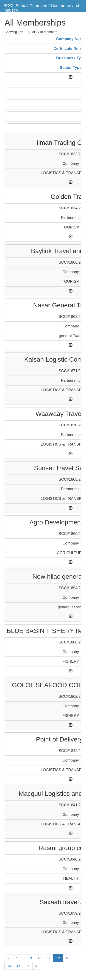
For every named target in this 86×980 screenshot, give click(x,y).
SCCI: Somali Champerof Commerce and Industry (41, 7)
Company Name (71, 39)
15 (19, 966)
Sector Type (71, 68)
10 (39, 958)
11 (49, 958)
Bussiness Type (71, 58)
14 (9, 966)
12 (58, 958)
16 (28, 966)
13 (67, 958)
